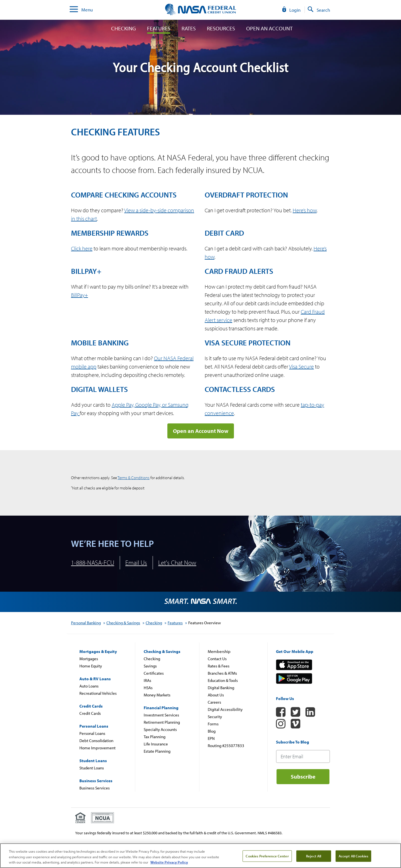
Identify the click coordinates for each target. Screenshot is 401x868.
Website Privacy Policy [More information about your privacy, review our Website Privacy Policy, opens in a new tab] (169, 862)
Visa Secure (301, 366)
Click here (82, 248)
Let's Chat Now (177, 563)
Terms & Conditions (134, 478)
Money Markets (157, 695)
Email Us (136, 563)
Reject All (314, 856)
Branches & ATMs (222, 673)
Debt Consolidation (96, 741)
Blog (212, 731)
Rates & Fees (219, 666)
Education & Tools (223, 680)
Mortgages (89, 659)
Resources (221, 28)
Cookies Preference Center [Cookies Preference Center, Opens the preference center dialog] (267, 856)
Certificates (154, 673)
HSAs (148, 688)
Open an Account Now (201, 431)
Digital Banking (221, 688)
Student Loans (92, 768)
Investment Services (161, 715)
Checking (124, 28)
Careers (214, 702)
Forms (213, 724)
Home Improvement (97, 748)
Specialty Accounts (160, 729)
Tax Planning (155, 737)
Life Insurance (156, 744)
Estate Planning (157, 751)
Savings (150, 666)
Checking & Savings (123, 623)
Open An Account (269, 28)
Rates (189, 28)
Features (159, 28)
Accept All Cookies (353, 856)
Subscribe (303, 776)
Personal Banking (86, 623)
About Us (216, 695)
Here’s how (305, 210)
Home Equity (91, 666)
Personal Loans (92, 733)
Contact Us (217, 659)
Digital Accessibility (225, 709)
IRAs (147, 680)
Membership (219, 651)
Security (215, 717)
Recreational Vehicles (98, 693)
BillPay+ (80, 295)
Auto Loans (89, 686)
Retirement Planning (162, 722)
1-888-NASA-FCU (93, 563)
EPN (211, 738)
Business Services (95, 788)
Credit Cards (90, 713)
